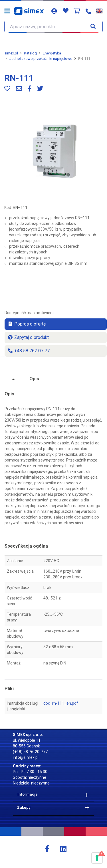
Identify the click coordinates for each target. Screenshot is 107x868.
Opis (34, 379)
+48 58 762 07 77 (29, 351)
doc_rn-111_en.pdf (61, 703)
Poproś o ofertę (27, 324)
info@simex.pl (26, 757)
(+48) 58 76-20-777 (30, 752)
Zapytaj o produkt (28, 337)
